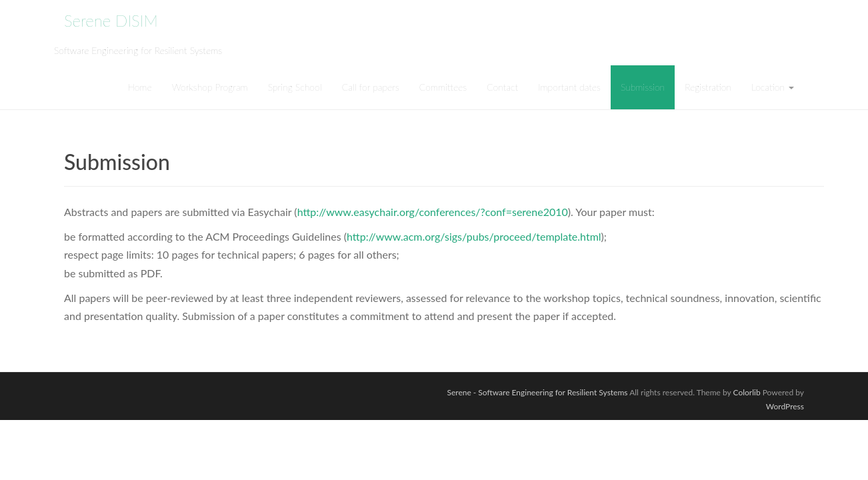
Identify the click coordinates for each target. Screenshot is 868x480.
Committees (443, 87)
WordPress (785, 406)
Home (139, 87)
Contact (502, 87)
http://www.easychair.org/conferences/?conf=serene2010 (433, 212)
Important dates (569, 87)
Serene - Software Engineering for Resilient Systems (537, 392)
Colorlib (747, 392)
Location (773, 87)
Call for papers (371, 87)
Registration (708, 87)
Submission (643, 87)
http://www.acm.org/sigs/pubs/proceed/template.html (474, 236)
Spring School (295, 87)
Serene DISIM (111, 20)
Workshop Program (210, 87)
